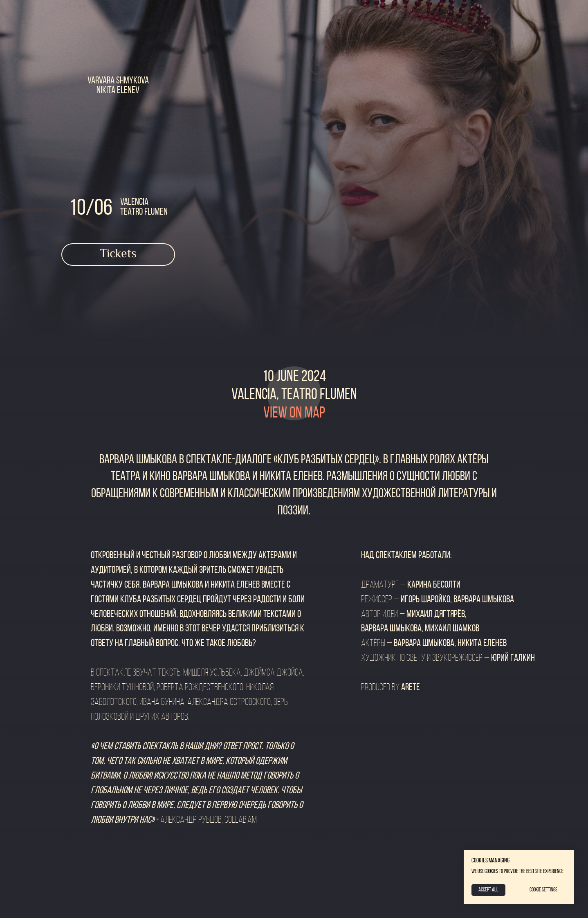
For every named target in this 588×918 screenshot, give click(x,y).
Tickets (118, 254)
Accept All (488, 890)
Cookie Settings (543, 890)
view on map (294, 414)
